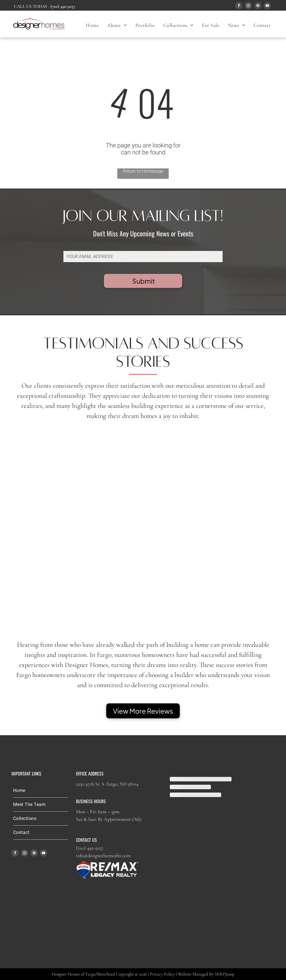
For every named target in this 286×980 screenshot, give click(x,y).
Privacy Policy (162, 974)
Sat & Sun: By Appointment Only (109, 819)
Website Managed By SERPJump (206, 974)
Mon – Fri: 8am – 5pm (98, 812)
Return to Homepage (143, 171)
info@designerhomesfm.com (103, 856)
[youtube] (267, 6)
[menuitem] (92, 25)
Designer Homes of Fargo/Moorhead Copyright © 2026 (99, 974)
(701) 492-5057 (90, 848)
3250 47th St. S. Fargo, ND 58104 (107, 784)
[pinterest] (258, 6)
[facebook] (239, 6)
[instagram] (248, 6)
